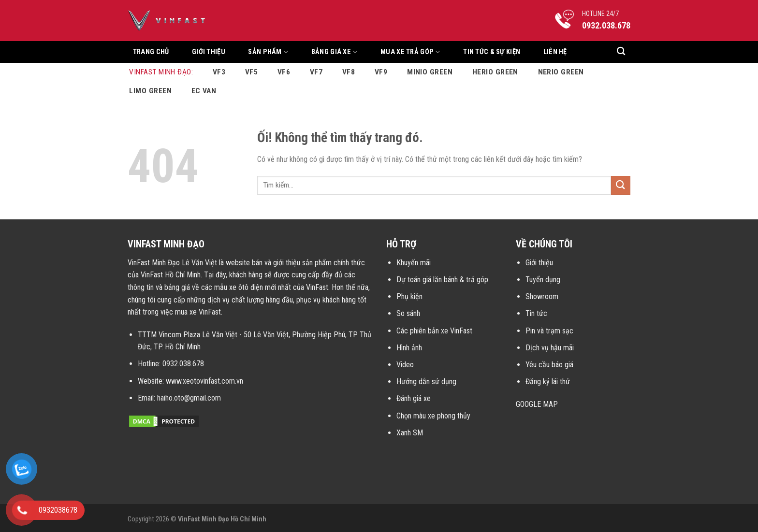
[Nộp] (621, 185)
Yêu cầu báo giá (549, 365)
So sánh (408, 313)
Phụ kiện (409, 296)
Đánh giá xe (414, 398)
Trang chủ (151, 52)
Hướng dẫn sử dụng (426, 381)
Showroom (542, 296)
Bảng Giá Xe (335, 52)
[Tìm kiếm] (621, 51)
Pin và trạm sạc (549, 331)
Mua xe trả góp (410, 52)
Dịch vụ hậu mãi (550, 348)
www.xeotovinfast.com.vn (204, 381)
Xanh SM (410, 433)
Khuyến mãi (414, 263)
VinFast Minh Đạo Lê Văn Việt (172, 263)
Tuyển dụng (543, 280)
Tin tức (536, 313)
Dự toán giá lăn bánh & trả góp (442, 280)
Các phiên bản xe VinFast (434, 331)
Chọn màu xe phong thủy (433, 416)
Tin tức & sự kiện (492, 52)
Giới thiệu (209, 52)
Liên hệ (555, 52)
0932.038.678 (183, 364)
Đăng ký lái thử (548, 381)
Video (405, 365)
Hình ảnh (409, 348)
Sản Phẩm (268, 52)
